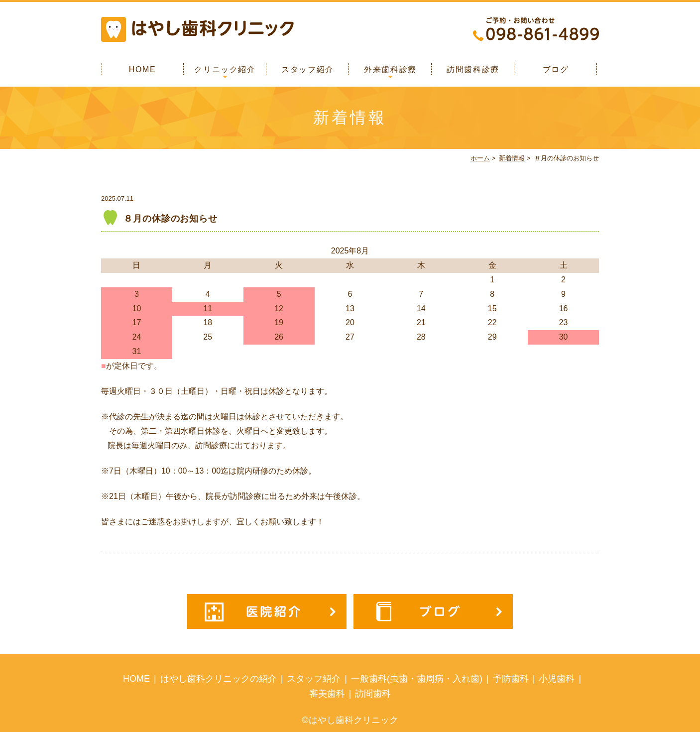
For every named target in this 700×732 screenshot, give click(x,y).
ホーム (480, 158)
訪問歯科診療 (473, 69)
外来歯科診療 (390, 69)
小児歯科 (557, 679)
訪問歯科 (373, 694)
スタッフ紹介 (308, 69)
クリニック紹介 (225, 69)
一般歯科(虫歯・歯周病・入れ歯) (417, 679)
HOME (142, 69)
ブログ (556, 69)
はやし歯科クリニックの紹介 (219, 679)
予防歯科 (511, 679)
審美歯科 (327, 694)
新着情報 (512, 158)
